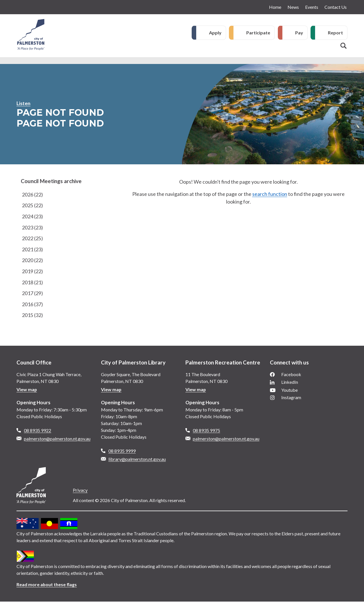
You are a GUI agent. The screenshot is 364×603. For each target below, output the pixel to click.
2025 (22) (32, 206)
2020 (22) (32, 261)
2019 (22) (32, 272)
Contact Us (336, 7)
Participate (258, 33)
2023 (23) (32, 228)
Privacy (80, 491)
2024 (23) (32, 217)
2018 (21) (32, 283)
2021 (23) (32, 250)
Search (344, 46)
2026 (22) (32, 194)
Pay (299, 33)
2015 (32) (32, 316)
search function (270, 194)
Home (275, 7)
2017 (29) (32, 294)
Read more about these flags (47, 586)
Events (312, 7)
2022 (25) (32, 239)
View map (27, 391)
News (293, 7)
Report (335, 33)
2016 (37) (32, 305)
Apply (215, 33)
